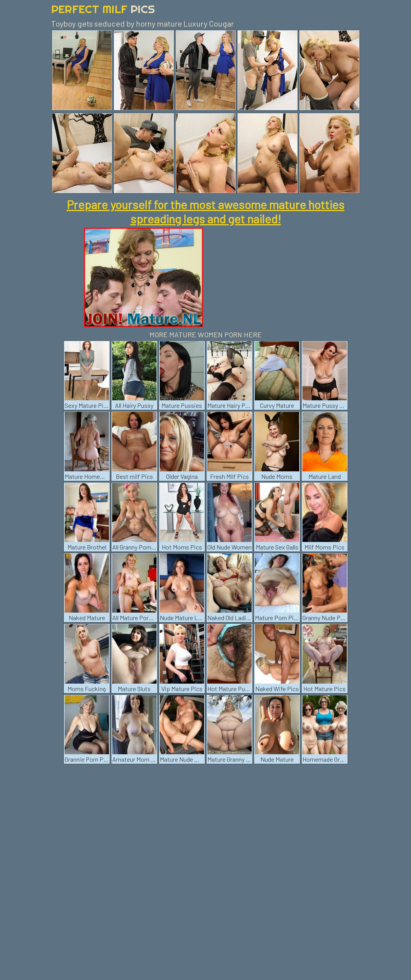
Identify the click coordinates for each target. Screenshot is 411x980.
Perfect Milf (103, 9)
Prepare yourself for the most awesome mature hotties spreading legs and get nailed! (205, 211)
